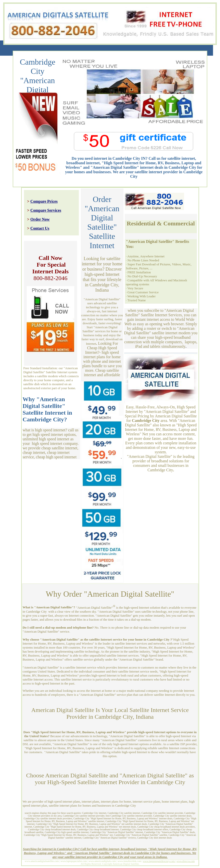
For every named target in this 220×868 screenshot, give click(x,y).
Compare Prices (44, 201)
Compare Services (46, 210)
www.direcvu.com (185, 861)
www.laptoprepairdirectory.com (159, 861)
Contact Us (40, 228)
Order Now (40, 219)
